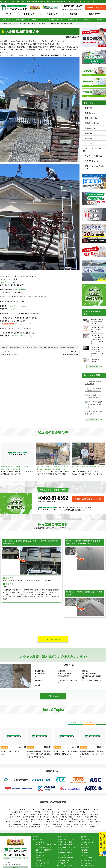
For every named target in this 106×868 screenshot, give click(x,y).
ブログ (101, 722)
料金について (52, 14)
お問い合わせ (85, 855)
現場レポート (75, 722)
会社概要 (85, 850)
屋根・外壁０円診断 (66, 845)
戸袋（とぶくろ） (52, 819)
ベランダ (57, 812)
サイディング (60, 809)
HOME (36, 837)
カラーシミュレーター (67, 850)
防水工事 (6, 20)
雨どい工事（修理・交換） (93, 150)
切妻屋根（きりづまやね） (41, 824)
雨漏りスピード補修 (66, 842)
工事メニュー (38, 840)
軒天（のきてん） (70, 822)
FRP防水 (58, 827)
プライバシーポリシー (89, 860)
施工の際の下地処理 (66, 853)
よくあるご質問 (87, 858)
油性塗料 (96, 809)
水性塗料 (15, 812)
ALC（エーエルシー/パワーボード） (79, 809)
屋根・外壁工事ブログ (88, 866)
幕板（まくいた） (79, 819)
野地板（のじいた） (92, 817)
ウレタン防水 (81, 812)
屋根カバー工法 (37, 20)
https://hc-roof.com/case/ (19, 306)
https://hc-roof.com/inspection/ (27, 324)
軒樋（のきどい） (22, 827)
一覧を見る (94, 367)
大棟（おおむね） (58, 824)
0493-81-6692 (73, 6)
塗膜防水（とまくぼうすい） (19, 814)
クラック (11, 809)
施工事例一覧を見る (54, 639)
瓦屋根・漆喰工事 (55, 20)
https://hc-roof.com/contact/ (21, 336)
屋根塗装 (87, 20)
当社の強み (86, 847)
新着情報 (89, 722)
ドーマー (99, 824)
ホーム (9, 14)
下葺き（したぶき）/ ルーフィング (71, 817)
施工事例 (73, 14)
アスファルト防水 (68, 812)
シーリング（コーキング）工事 (31, 812)
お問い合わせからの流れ (67, 847)
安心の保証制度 (64, 860)
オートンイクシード (66, 855)
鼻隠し (11, 827)
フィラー (32, 809)
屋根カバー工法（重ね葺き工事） (46, 845)
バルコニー (47, 812)
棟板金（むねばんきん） (53, 822)
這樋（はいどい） (94, 819)
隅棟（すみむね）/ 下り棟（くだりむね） (80, 824)
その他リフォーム (92, 161)
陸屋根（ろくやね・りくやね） (41, 814)
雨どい (40, 822)
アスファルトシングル (71, 827)
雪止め (55, 817)
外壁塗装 (100, 20)
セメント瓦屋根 (59, 814)
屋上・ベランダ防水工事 (43, 850)
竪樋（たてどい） (36, 827)
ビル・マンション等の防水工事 (93, 167)
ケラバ (8, 824)
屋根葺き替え (21, 20)
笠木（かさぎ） (13, 819)
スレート (84, 827)
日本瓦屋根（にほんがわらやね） (77, 814)
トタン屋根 (95, 814)
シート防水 (92, 812)
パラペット (49, 827)
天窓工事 (88, 143)
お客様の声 (86, 840)
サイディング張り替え (93, 156)
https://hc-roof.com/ (8, 282)
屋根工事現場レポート (89, 842)
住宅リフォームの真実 (65, 866)
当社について (95, 14)
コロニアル (93, 827)
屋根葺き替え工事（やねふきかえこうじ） (36, 817)
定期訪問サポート (65, 863)
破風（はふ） (83, 822)
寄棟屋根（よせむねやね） (21, 824)
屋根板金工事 (73, 20)
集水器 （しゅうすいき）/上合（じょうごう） (21, 822)
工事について (29, 14)
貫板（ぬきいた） (96, 822)
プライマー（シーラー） (45, 809)
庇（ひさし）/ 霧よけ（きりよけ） (32, 819)
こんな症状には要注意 (67, 858)
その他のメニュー (86, 863)
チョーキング (21, 809)
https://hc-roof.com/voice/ (19, 309)
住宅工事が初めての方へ (67, 840)
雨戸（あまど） (66, 819)
